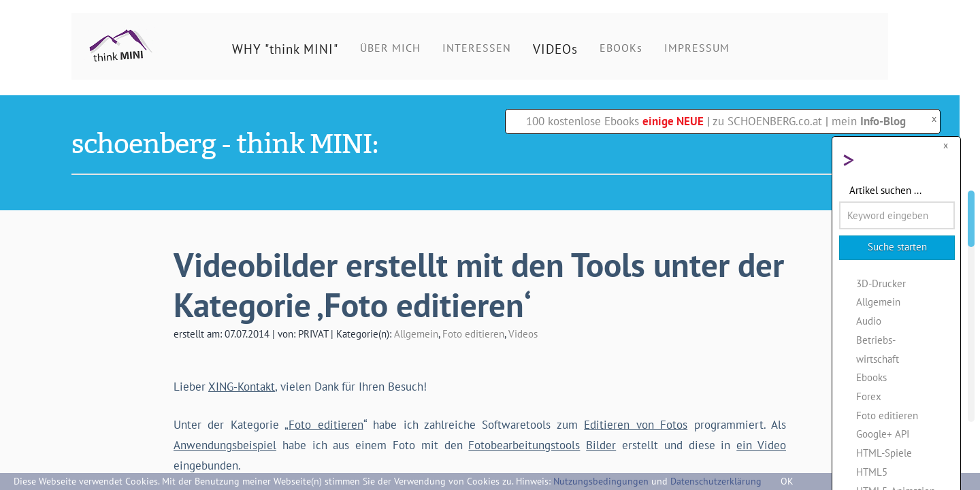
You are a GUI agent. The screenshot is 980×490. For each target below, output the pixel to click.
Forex (869, 396)
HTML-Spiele (884, 453)
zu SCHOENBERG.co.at (767, 121)
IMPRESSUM (697, 48)
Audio (869, 321)
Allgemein (416, 333)
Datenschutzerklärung (716, 481)
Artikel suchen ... (885, 190)
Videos (523, 333)
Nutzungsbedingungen (601, 481)
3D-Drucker (881, 283)
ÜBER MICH (390, 48)
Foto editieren (473, 333)
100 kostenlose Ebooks (615, 121)
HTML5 (872, 472)
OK (787, 481)
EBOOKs (621, 48)
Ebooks (871, 377)
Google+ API (883, 434)
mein (869, 121)
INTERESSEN (477, 48)
